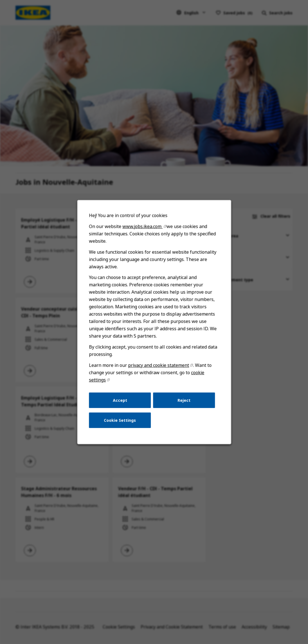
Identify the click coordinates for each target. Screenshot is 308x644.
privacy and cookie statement (158, 368)
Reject (184, 403)
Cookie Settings (120, 422)
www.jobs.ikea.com (142, 231)
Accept (120, 403)
